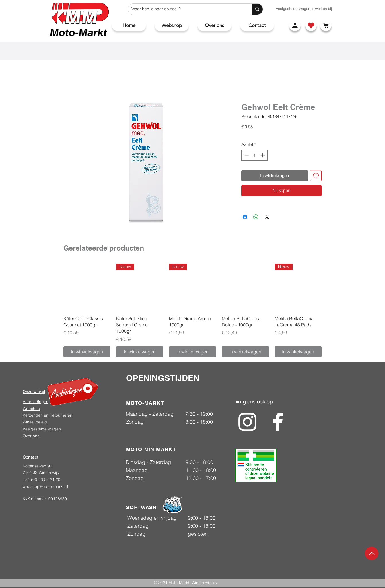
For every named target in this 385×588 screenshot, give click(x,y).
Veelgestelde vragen (42, 429)
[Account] (295, 25)
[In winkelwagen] (87, 352)
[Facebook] (278, 422)
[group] (192, 311)
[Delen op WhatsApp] (256, 217)
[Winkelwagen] (326, 25)
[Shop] (311, 25)
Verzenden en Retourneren (47, 415)
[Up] (372, 553)
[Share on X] (267, 217)
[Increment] (263, 155)
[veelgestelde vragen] (293, 9)
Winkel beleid (35, 422)
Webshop (31, 409)
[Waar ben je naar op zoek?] (185, 9)
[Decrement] (246, 155)
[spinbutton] (255, 155)
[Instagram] (247, 422)
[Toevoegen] (316, 176)
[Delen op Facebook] (245, 217)
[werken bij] (323, 9)
